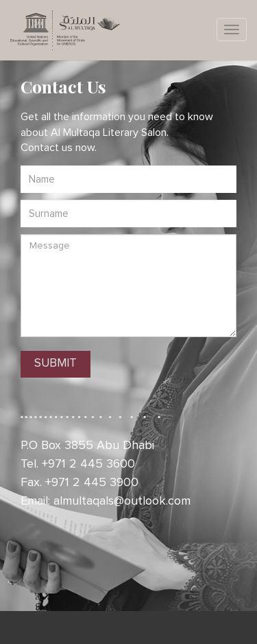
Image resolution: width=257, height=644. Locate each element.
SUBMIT (56, 364)
